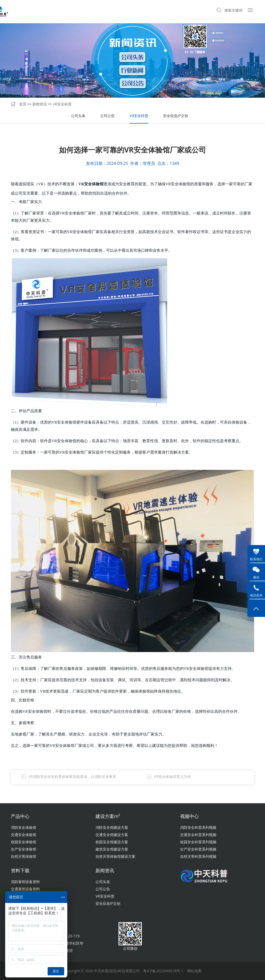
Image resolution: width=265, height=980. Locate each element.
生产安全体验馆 (24, 849)
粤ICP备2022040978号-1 (163, 971)
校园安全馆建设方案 (112, 842)
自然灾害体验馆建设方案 (115, 856)
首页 (23, 104)
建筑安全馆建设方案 (112, 849)
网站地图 (194, 971)
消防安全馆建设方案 (112, 827)
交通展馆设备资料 (25, 889)
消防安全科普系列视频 (198, 827)
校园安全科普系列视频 (198, 842)
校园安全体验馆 (24, 842)
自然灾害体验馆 (24, 856)
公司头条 (78, 116)
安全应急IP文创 (175, 116)
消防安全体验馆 (24, 827)
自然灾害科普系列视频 (198, 856)
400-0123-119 (68, 936)
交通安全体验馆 (24, 835)
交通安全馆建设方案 (112, 835)
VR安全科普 (62, 104)
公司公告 (107, 116)
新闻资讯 (40, 104)
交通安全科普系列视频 (198, 835)
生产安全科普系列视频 (198, 849)
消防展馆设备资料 (25, 882)
